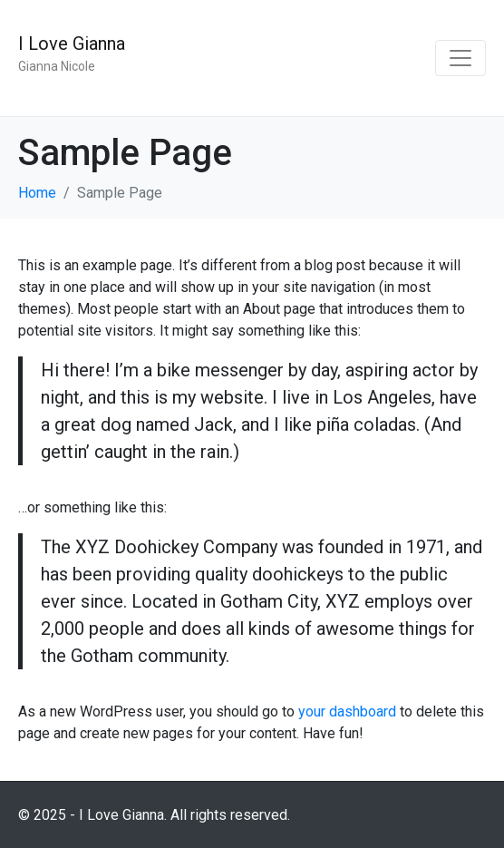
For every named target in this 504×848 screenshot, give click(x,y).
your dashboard (347, 712)
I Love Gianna (72, 44)
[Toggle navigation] (460, 58)
